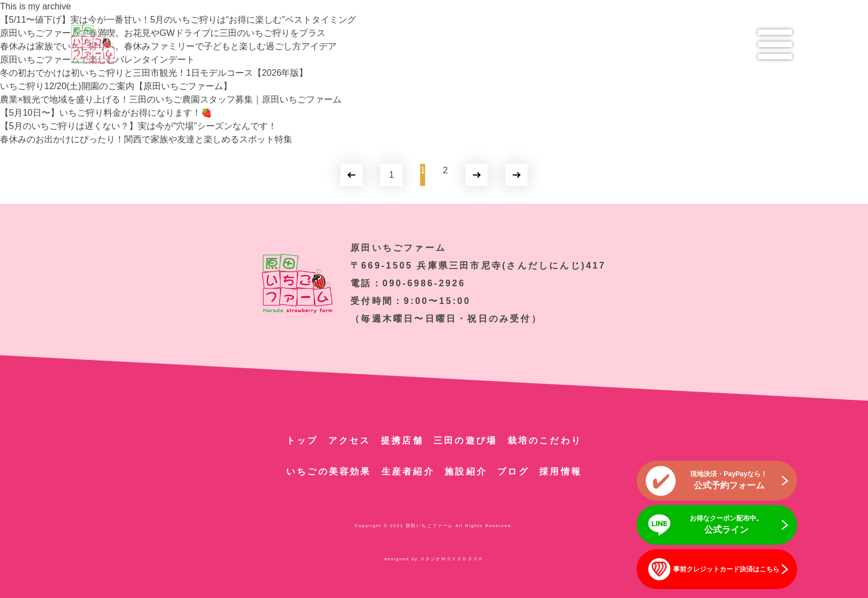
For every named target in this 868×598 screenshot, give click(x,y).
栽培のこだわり (545, 440)
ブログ (513, 471)
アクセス (350, 440)
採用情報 (560, 471)
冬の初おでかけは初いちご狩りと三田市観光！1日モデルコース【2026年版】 (154, 73)
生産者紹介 (408, 471)
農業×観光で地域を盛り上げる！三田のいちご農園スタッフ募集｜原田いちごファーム (171, 99)
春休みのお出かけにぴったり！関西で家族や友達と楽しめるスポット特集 (146, 139)
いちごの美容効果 (329, 471)
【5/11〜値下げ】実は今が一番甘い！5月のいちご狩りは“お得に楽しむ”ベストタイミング (178, 20)
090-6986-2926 (424, 283)
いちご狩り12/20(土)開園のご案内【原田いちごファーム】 (116, 86)
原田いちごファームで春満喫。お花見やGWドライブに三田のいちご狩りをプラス (163, 33)
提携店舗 (402, 440)
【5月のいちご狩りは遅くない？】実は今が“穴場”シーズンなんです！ (138, 126)
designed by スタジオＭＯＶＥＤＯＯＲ (434, 559)
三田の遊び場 (465, 440)
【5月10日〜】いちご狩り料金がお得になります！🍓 (106, 113)
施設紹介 (466, 471)
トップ (302, 440)
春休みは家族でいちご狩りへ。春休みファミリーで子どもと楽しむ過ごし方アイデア (168, 46)
